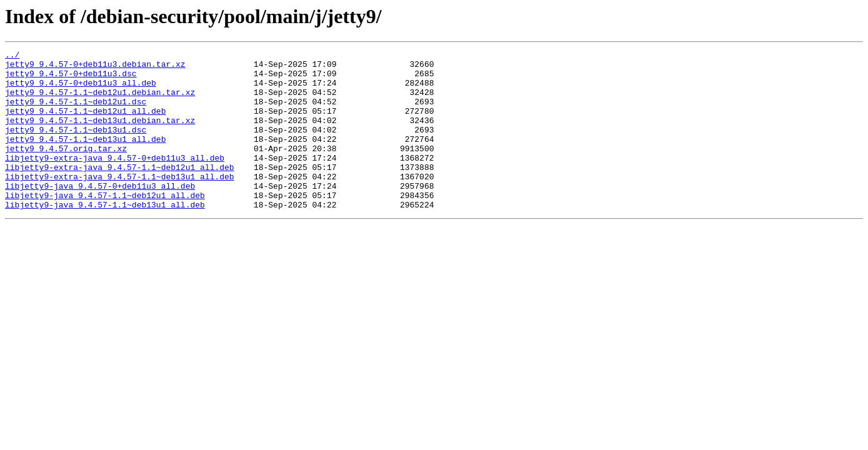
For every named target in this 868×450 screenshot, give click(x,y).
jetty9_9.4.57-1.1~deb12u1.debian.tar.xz (100, 101)
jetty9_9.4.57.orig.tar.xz (66, 169)
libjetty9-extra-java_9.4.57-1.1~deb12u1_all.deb (120, 191)
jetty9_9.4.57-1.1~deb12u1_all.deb (85, 124)
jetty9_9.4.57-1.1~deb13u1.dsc (76, 146)
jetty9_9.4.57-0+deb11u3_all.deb (81, 90)
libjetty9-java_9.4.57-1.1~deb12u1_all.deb (105, 225)
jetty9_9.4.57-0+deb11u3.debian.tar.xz (95, 67)
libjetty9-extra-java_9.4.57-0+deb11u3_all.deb (115, 180)
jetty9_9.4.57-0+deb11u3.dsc (71, 79)
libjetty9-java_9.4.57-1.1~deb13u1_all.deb (105, 236)
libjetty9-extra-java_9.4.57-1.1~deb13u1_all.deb (120, 202)
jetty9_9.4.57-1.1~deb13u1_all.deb (85, 157)
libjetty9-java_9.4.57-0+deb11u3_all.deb (100, 214)
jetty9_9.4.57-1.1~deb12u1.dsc (76, 112)
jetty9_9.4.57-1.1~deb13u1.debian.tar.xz (100, 135)
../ (12, 56)
